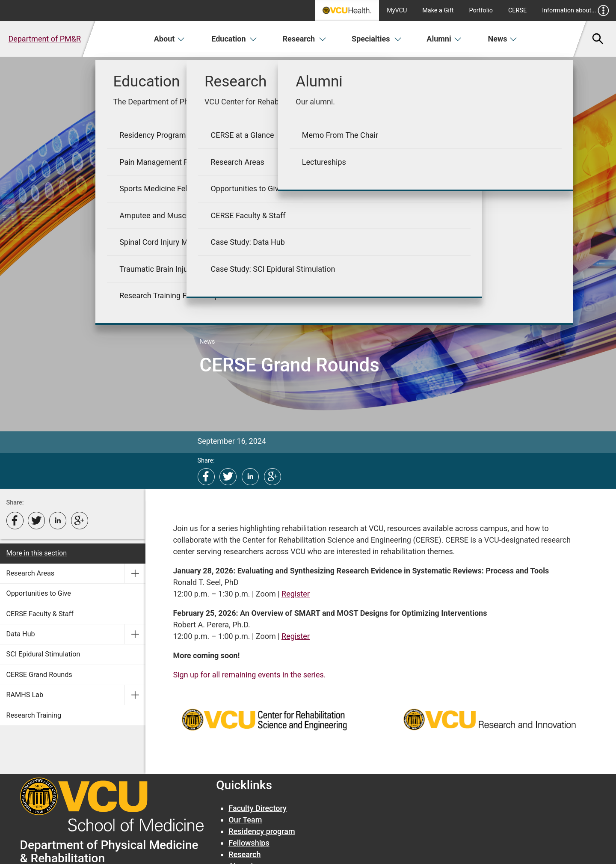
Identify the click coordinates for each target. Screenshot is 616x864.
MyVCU (397, 10)
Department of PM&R (44, 39)
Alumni (444, 39)
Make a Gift (438, 10)
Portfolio (481, 10)
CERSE (517, 10)
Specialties (377, 39)
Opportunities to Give (39, 593)
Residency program (262, 831)
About (170, 39)
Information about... (576, 10)
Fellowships (249, 843)
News (503, 39)
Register (296, 594)
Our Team (245, 820)
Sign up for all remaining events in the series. (250, 675)
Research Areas (31, 573)
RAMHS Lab (25, 695)
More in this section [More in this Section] (37, 553)
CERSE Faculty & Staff (40, 614)
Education (234, 39)
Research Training (34, 715)
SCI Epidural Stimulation (43, 654)
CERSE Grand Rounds (39, 675)
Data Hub (21, 634)
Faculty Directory (258, 808)
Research (304, 39)
